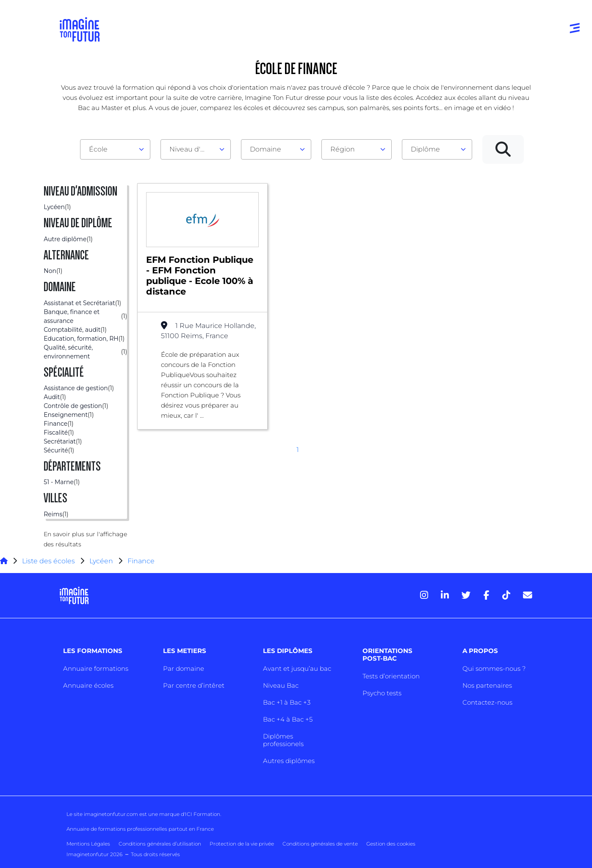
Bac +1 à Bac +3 (287, 702)
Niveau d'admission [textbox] (192, 149)
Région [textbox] (343, 149)
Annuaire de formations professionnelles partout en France (140, 829)
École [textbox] (98, 149)
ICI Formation (203, 814)
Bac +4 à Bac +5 (288, 719)
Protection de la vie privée (242, 844)
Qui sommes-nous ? (494, 668)
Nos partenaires (487, 685)
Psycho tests (382, 693)
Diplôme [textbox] (425, 149)
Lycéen (101, 561)
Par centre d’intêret (194, 685)
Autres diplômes (289, 761)
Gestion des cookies (391, 844)
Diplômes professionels (283, 740)
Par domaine (184, 668)
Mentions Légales (88, 844)
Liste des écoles (48, 561)
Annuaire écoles (88, 685)
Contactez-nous (487, 702)
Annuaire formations (96, 668)
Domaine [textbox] (266, 149)
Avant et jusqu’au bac (297, 668)
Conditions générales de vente (320, 844)
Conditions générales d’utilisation (160, 844)
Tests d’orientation (391, 676)
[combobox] (115, 149)
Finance (141, 561)
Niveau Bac (281, 685)
